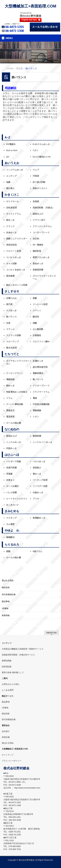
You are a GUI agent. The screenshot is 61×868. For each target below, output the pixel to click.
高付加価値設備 (9, 594)
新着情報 (6, 615)
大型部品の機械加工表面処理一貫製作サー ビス (23, 649)
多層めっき (38, 361)
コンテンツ (7, 643)
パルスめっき (39, 461)
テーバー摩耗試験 (15, 404)
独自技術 (6, 587)
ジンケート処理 (40, 304)
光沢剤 (36, 239)
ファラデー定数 (40, 486)
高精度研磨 (38, 270)
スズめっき (11, 310)
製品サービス (8, 696)
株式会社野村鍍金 (27, 860)
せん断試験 (38, 329)
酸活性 (36, 317)
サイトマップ (8, 755)
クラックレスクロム (42, 226)
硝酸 (35, 323)
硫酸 (8, 551)
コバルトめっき (14, 257)
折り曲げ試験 (39, 182)
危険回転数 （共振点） (44, 208)
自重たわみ (11, 298)
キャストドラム (14, 214)
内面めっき (11, 448)
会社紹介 (6, 731)
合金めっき (11, 232)
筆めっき (37, 474)
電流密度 (10, 417)
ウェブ (36, 170)
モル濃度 (10, 524)
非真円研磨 (11, 468)
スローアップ (13, 342)
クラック (10, 226)
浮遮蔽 (9, 474)
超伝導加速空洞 (40, 367)
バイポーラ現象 (14, 461)
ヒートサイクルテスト (17, 499)
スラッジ (10, 329)
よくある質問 (8, 690)
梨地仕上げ (11, 436)
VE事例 (5, 608)
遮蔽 (35, 298)
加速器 (36, 201)
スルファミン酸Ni (41, 342)
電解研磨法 (38, 373)
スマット (37, 310)
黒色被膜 (10, 276)
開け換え (10, 188)
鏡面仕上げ (38, 214)
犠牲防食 (37, 251)
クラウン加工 (39, 220)
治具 (8, 323)
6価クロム (37, 551)
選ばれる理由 (8, 581)
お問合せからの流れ (11, 684)
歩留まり (10, 480)
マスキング (11, 518)
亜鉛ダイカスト (40, 188)
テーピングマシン (15, 373)
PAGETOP (52, 633)
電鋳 (35, 398)
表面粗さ (37, 468)
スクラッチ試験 (14, 335)
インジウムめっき (15, 170)
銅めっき (10, 386)
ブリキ (36, 499)
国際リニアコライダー (17, 239)
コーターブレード (41, 232)
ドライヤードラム (41, 392)
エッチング (11, 176)
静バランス (11, 317)
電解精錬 (37, 410)
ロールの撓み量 (14, 423)
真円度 (9, 304)
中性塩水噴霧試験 (41, 404)
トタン (36, 417)
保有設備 (6, 737)
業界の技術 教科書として (13, 672)
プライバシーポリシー (12, 761)
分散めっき (38, 493)
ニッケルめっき (14, 442)
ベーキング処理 (40, 480)
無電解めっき (39, 518)
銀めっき (10, 220)
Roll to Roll (12, 150)
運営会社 (6, 725)
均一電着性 (38, 245)
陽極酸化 (10, 537)
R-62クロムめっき (41, 144)
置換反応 (10, 410)
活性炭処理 (11, 208)
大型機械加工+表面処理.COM (30, 6)
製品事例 (6, 601)
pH (8, 157)
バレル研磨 (11, 493)
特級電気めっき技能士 (17, 392)
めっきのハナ (13, 505)
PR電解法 (11, 144)
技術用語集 (7, 667)
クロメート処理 (14, 251)
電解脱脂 (10, 379)
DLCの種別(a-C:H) (42, 157)
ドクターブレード (41, 386)
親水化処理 (11, 348)
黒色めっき (38, 264)
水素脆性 (37, 335)
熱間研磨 (37, 436)
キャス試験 (11, 264)
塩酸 (8, 182)
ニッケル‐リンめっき (43, 442)
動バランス (38, 379)
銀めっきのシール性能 (17, 285)
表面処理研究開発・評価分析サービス (18, 655)
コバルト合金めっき (16, 270)
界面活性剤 (11, 245)
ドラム (9, 398)
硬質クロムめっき (41, 257)
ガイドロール (13, 201)
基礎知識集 (7, 661)
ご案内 (5, 678)
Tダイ (35, 150)
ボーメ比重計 (13, 486)
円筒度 (36, 176)
